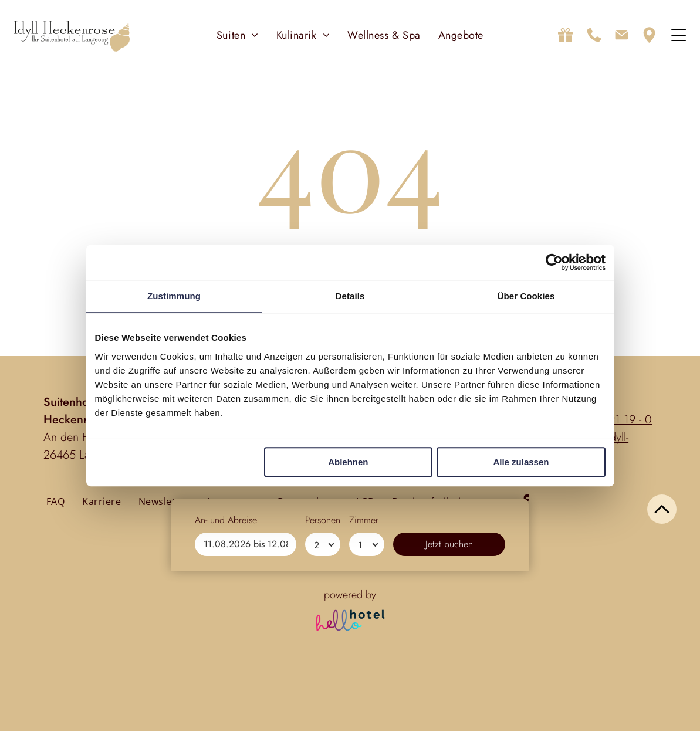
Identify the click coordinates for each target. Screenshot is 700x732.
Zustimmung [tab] (174, 296)
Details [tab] (350, 296)
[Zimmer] (367, 706)
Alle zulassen (521, 462)
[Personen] (323, 706)
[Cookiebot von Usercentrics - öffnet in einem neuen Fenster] (554, 263)
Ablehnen (348, 462)
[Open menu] (679, 36)
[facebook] (525, 503)
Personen (323, 681)
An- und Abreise (226, 681)
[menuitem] (238, 35)
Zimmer (364, 681)
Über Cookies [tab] (526, 296)
